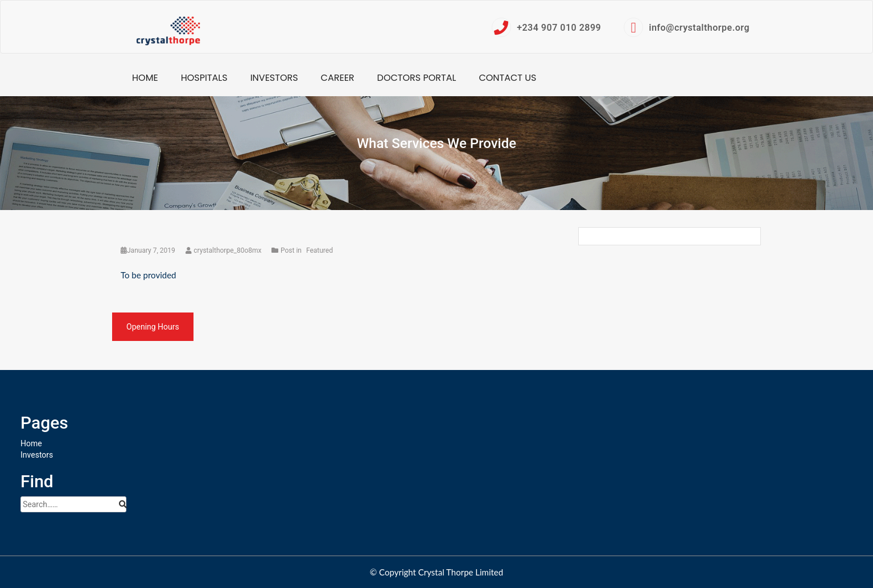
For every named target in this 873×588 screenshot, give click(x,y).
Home (145, 78)
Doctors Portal (417, 78)
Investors (274, 78)
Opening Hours (153, 327)
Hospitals (204, 78)
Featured (320, 250)
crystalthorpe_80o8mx (224, 250)
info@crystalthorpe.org (687, 27)
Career (338, 78)
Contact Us (507, 78)
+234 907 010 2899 (546, 27)
